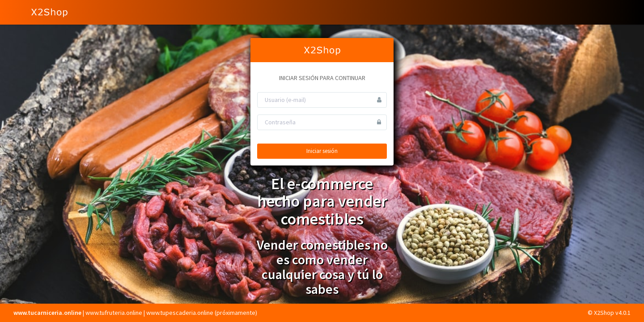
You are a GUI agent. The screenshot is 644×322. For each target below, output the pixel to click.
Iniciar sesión (322, 151)
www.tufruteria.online (114, 313)
